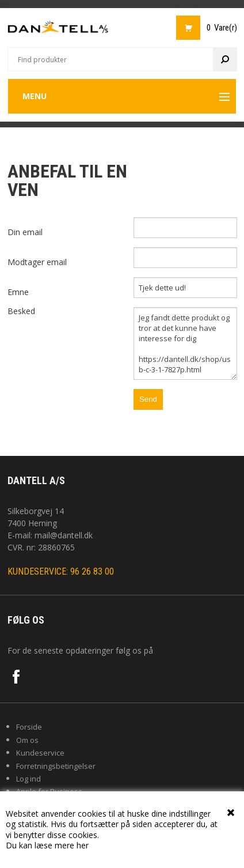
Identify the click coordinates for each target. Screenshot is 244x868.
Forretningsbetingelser (56, 766)
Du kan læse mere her (47, 845)
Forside (29, 727)
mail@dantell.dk (64, 535)
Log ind (28, 779)
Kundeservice (40, 753)
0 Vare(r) (222, 28)
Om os (27, 740)
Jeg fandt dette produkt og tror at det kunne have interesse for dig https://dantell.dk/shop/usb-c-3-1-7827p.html (185, 344)
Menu (35, 96)
